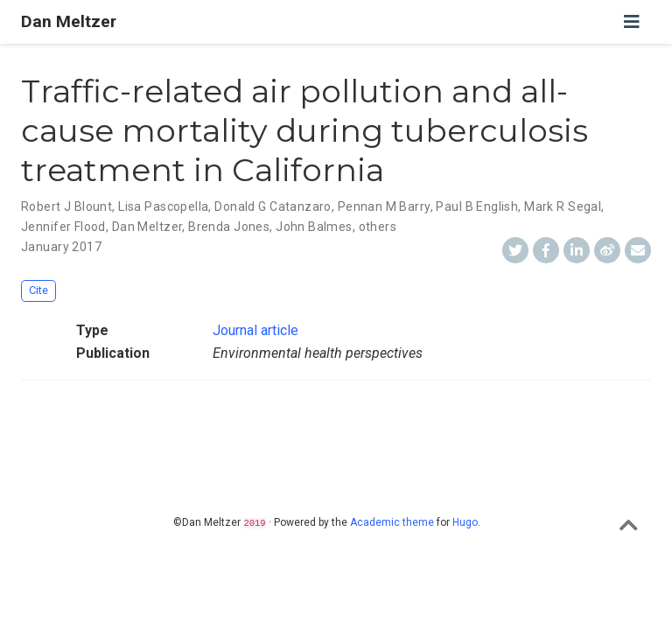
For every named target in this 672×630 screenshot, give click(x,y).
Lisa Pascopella (163, 206)
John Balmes (314, 227)
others (378, 227)
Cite (38, 290)
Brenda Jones (229, 227)
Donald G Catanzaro (273, 206)
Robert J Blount (66, 206)
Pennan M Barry (384, 206)
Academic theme (392, 522)
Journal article (255, 330)
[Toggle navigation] (632, 22)
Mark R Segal (563, 206)
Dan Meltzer (69, 21)
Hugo (465, 522)
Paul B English (477, 206)
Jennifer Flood (63, 227)
